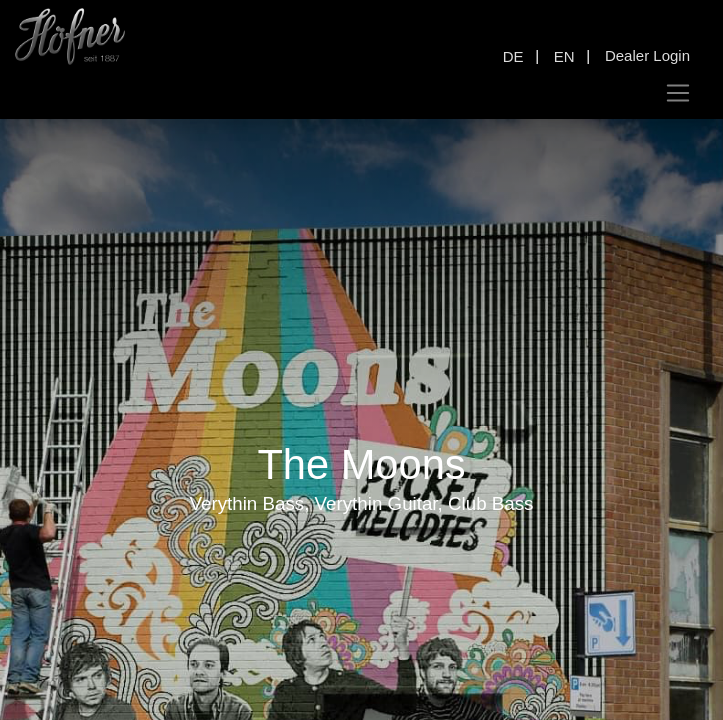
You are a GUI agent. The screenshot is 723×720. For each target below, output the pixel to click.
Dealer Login (647, 55)
